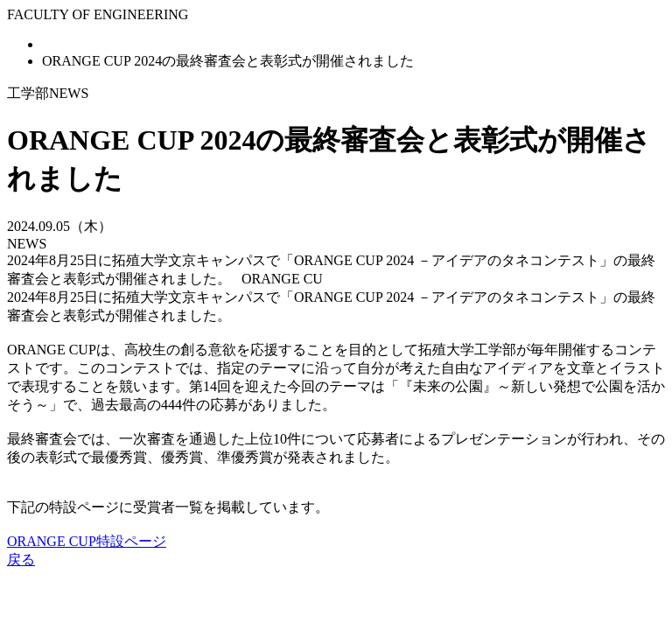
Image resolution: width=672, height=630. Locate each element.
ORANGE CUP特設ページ (87, 541)
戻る (21, 560)
